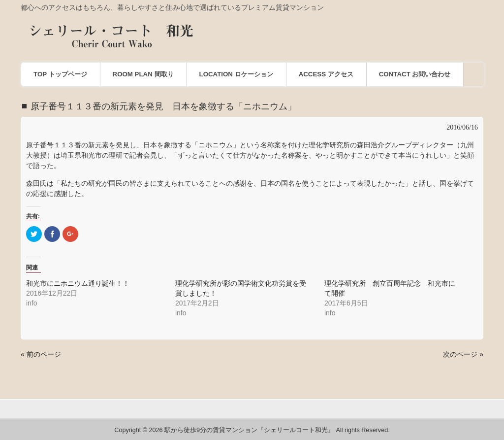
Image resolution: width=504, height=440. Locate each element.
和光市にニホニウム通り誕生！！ (78, 283)
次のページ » (463, 354)
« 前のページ (41, 354)
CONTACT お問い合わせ (415, 74)
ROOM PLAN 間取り (143, 74)
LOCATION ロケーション (236, 74)
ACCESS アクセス (326, 74)
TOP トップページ (60, 74)
